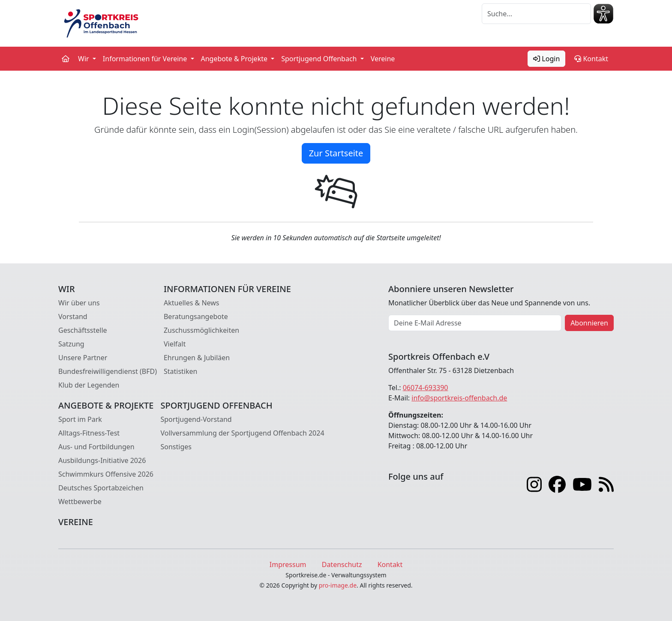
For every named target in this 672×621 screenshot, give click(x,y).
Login (546, 59)
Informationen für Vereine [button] (146, 59)
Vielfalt (175, 344)
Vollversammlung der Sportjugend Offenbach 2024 (242, 433)
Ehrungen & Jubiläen (197, 358)
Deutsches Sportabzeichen (101, 488)
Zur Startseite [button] (336, 153)
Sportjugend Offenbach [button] (320, 59)
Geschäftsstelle (83, 330)
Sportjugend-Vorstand (196, 419)
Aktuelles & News (192, 303)
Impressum (288, 564)
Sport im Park (80, 419)
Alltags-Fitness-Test (89, 433)
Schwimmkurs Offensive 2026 (106, 474)
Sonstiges (176, 447)
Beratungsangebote (196, 316)
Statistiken (180, 371)
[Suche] (536, 14)
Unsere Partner (83, 358)
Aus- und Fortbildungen (96, 447)
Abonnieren (589, 323)
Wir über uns (79, 303)
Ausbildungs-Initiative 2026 (102, 460)
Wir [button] (84, 59)
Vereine (383, 59)
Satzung (71, 344)
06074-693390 (426, 388)
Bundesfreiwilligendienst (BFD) (108, 371)
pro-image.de (338, 585)
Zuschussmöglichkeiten (201, 330)
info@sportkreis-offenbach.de (459, 398)
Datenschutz (342, 564)
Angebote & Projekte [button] (235, 59)
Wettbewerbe (80, 502)
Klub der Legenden (89, 385)
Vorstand (73, 316)
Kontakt (591, 59)
